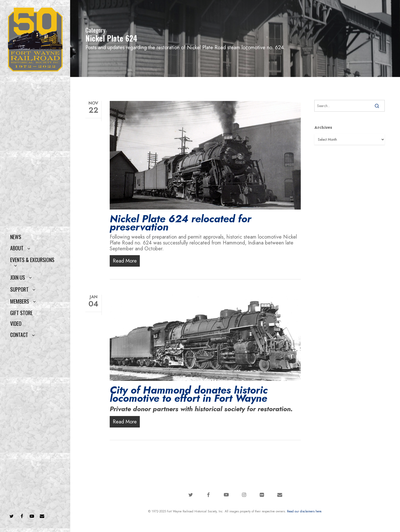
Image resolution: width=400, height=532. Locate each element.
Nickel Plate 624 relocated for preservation (180, 223)
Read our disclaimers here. (305, 511)
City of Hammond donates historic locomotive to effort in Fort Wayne (189, 394)
